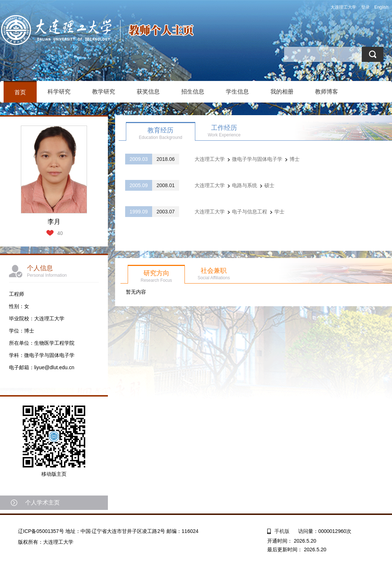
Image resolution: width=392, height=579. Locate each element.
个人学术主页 (42, 503)
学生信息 (237, 92)
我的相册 (282, 92)
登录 (365, 7)
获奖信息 (148, 92)
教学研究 (104, 92)
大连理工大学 (343, 7)
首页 (20, 92)
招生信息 (193, 92)
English (381, 7)
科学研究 (59, 92)
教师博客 (327, 92)
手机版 (282, 531)
